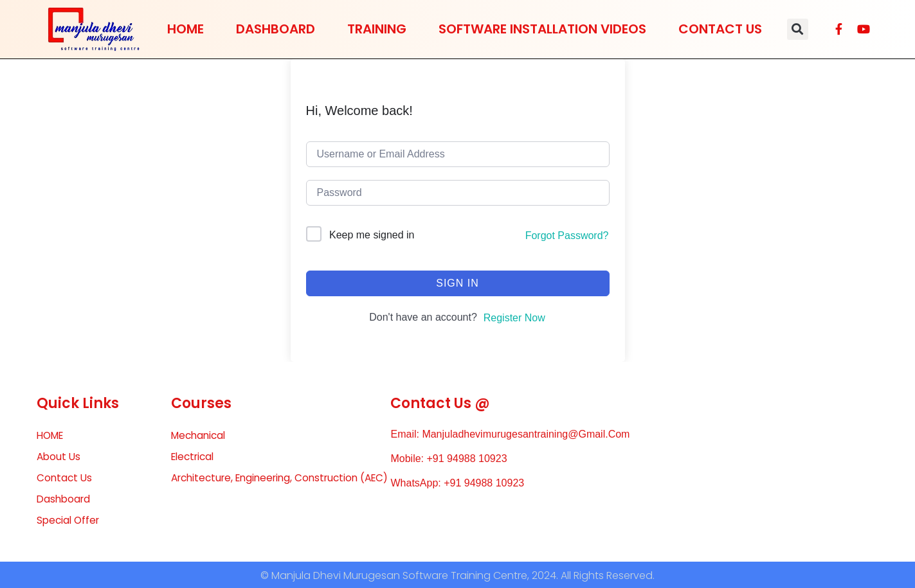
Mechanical (200, 435)
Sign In (457, 283)
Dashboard (276, 29)
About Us (59, 457)
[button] (798, 29)
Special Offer (70, 523)
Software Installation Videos (542, 29)
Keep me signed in (372, 235)
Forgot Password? (567, 236)
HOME (186, 29)
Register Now (514, 318)
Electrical (195, 457)
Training (377, 29)
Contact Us (720, 29)
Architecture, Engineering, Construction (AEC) (271, 487)
